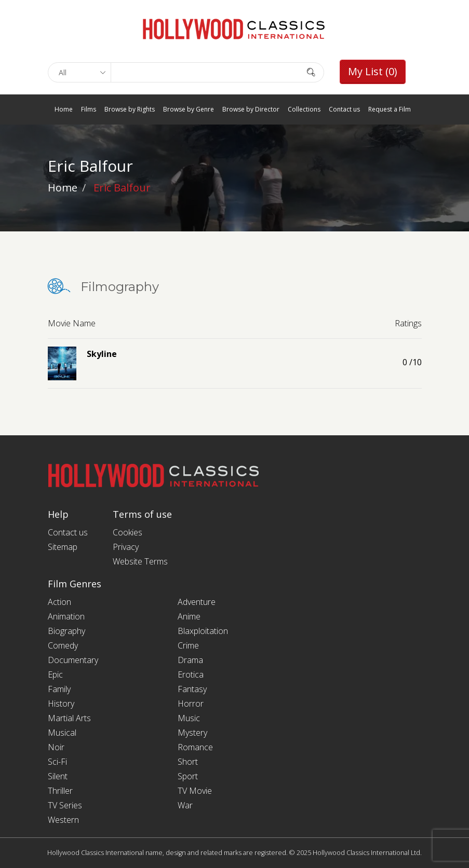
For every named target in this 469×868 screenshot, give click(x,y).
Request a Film (390, 109)
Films (89, 109)
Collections (304, 109)
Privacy (126, 547)
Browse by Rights (130, 109)
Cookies (128, 532)
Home (64, 109)
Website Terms (140, 561)
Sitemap (63, 547)
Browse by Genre (189, 109)
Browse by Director (251, 109)
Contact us (344, 109)
